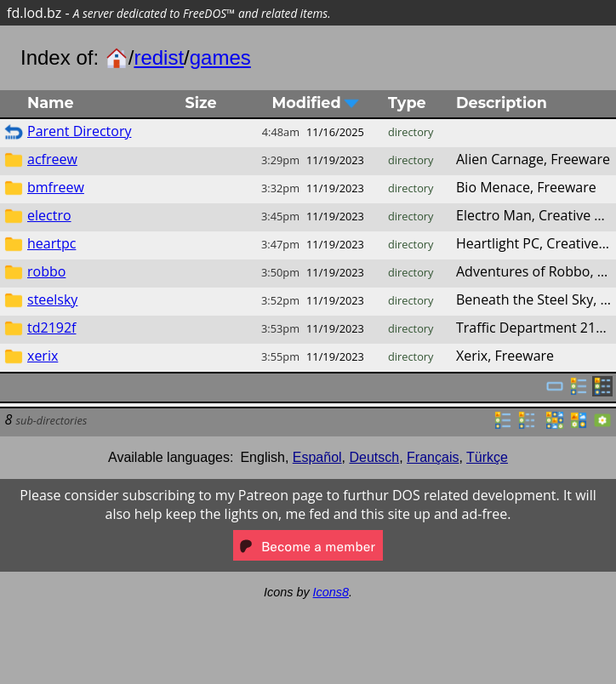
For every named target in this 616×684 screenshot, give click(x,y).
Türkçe (487, 457)
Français (433, 457)
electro (49, 215)
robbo (46, 271)
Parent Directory (79, 131)
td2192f (51, 328)
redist (159, 57)
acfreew (52, 159)
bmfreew (56, 187)
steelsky (52, 299)
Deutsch (375, 457)
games (220, 57)
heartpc (51, 243)
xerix (43, 356)
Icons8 (331, 592)
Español (317, 457)
